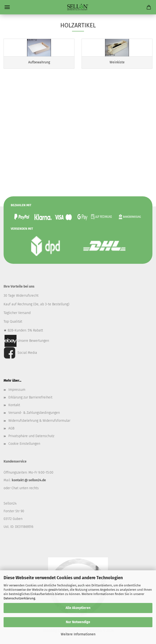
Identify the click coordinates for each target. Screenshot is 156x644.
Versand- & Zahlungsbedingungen (34, 413)
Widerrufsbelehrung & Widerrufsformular (39, 421)
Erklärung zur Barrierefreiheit (30, 397)
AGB (11, 428)
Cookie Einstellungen (24, 444)
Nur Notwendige (78, 622)
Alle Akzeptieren (78, 608)
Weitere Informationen (78, 634)
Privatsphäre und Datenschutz (31, 436)
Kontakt (14, 405)
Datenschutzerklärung (19, 598)
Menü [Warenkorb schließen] (7, 7)
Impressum (17, 390)
